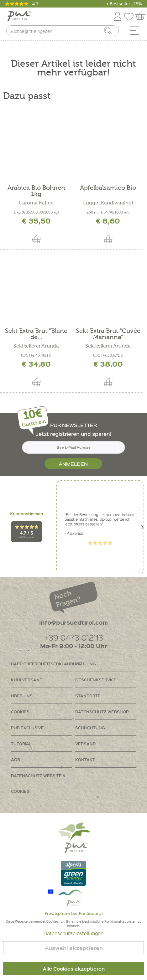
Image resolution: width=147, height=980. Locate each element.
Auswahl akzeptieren (74, 948)
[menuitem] (137, 32)
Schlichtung (90, 727)
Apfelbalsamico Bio (108, 188)
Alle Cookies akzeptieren (74, 969)
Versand (85, 743)
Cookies (20, 712)
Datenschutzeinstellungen (73, 933)
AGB (16, 759)
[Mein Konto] (118, 15)
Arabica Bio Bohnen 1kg (36, 191)
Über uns (22, 696)
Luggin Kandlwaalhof (108, 203)
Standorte (88, 696)
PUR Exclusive (27, 727)
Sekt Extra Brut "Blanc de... (36, 334)
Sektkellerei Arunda (36, 346)
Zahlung (86, 664)
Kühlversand (27, 680)
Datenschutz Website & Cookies (38, 783)
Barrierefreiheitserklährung (42, 664)
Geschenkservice (96, 680)
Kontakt (85, 759)
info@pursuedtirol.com (73, 622)
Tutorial (21, 743)
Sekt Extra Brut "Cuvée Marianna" (108, 334)
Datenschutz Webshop (102, 712)
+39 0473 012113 (73, 637)
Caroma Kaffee (36, 203)
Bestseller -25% (126, 4)
